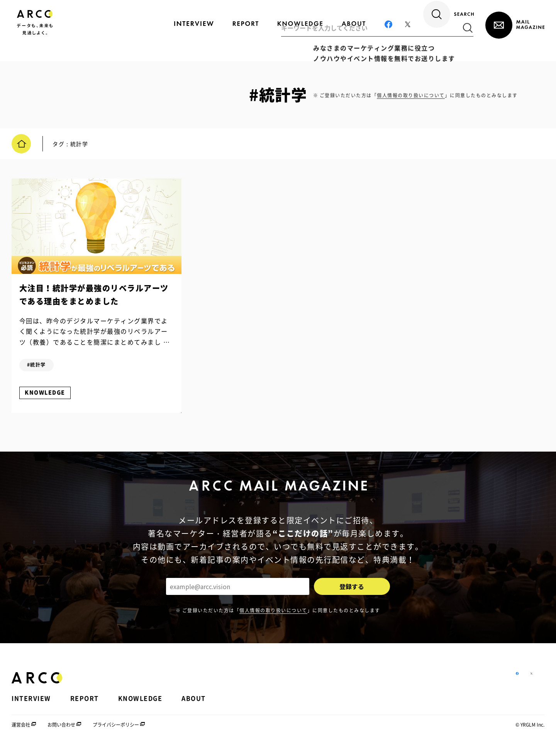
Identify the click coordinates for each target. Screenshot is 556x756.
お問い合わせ (61, 732)
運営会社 (21, 732)
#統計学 (40, 369)
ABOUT (194, 706)
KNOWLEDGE (49, 396)
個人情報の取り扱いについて (273, 618)
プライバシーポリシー (116, 732)
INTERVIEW (31, 706)
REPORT (85, 706)
